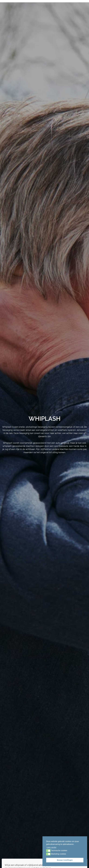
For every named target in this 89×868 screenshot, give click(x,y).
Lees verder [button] (51, 847)
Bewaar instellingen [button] (65, 860)
